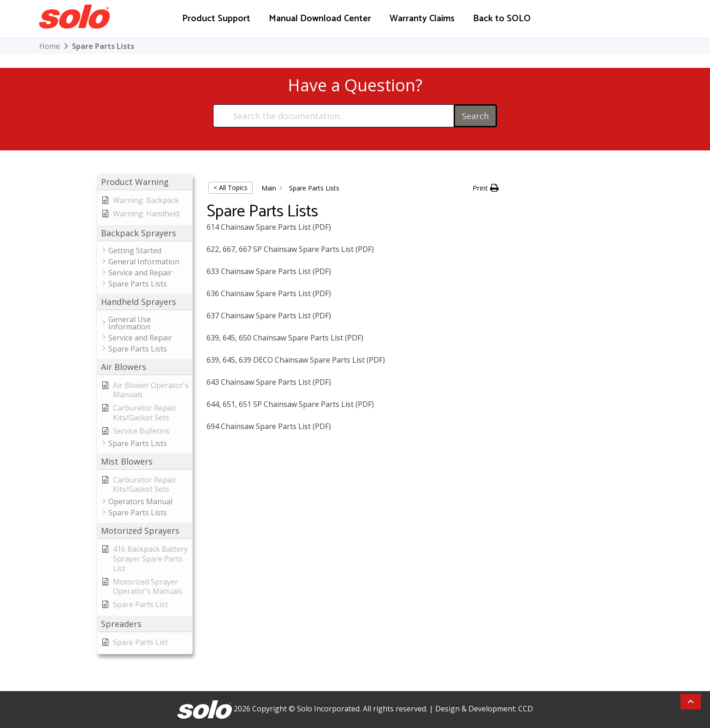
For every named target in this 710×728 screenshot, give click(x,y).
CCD (526, 709)
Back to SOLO (502, 19)
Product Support (216, 19)
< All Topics (231, 188)
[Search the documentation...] (334, 116)
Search (475, 116)
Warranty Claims (422, 19)
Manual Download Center (320, 19)
